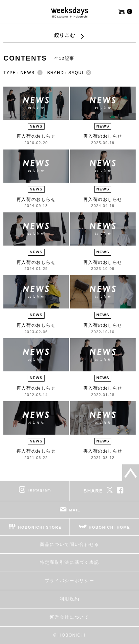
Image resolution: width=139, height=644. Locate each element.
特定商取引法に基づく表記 (69, 562)
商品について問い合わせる (69, 544)
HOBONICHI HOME (109, 527)
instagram (40, 490)
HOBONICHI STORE (40, 527)
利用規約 (70, 599)
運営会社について (69, 617)
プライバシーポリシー (70, 581)
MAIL (75, 510)
